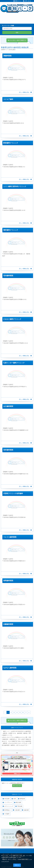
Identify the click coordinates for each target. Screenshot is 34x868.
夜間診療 (22, 799)
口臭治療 (17, 810)
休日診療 (7, 799)
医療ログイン (18, 1)
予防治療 (20, 806)
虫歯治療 (26, 810)
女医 (15, 799)
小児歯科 (7, 814)
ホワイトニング (9, 806)
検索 (17, 33)
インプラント (8, 802)
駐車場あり (8, 810)
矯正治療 (18, 802)
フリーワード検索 (8, 26)
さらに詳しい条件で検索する (17, 40)
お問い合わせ (28, 1)
